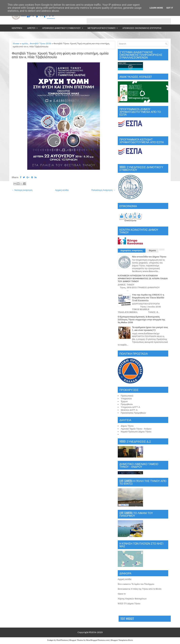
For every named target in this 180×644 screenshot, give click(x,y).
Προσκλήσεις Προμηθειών (133, 413)
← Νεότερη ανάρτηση (22, 190)
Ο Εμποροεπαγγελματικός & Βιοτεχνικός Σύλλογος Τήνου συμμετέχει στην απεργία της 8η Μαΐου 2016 (141, 320)
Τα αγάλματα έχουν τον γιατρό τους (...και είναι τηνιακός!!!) (150, 329)
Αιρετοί (33, 27)
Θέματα (152, 251)
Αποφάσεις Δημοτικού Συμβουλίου (64, 27)
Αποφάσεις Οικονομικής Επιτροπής (142, 28)
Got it (170, 8)
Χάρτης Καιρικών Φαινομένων (132, 599)
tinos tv (122, 594)
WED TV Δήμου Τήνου (129, 603)
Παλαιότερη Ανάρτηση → (103, 190)
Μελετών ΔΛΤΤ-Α (129, 410)
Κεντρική (17, 28)
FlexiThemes (62, 640)
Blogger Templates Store (122, 640)
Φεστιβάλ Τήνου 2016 (40, 44)
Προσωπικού (127, 396)
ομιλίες (25, 44)
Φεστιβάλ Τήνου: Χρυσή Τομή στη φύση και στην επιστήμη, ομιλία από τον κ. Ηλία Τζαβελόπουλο (60, 55)
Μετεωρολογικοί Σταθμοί (104, 27)
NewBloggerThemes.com (98, 640)
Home (16, 44)
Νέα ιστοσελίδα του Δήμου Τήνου (149, 257)
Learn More (156, 8)
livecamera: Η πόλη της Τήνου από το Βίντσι (140, 589)
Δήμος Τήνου (127, 426)
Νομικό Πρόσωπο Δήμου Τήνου (136, 432)
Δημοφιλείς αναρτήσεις (132, 251)
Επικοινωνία (25, 35)
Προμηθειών (127, 404)
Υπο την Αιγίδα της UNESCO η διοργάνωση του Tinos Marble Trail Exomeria (148, 298)
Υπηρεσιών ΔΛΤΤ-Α (130, 407)
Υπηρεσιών (126, 399)
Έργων (124, 401)
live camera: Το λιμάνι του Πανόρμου (136, 584)
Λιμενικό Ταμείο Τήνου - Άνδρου (136, 429)
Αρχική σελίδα (62, 190)
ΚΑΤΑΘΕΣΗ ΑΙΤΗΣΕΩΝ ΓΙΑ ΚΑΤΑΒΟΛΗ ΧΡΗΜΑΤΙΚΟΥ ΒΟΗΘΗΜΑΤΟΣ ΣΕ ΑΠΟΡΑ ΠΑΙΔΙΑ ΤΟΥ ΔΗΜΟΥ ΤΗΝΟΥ (143, 278)
